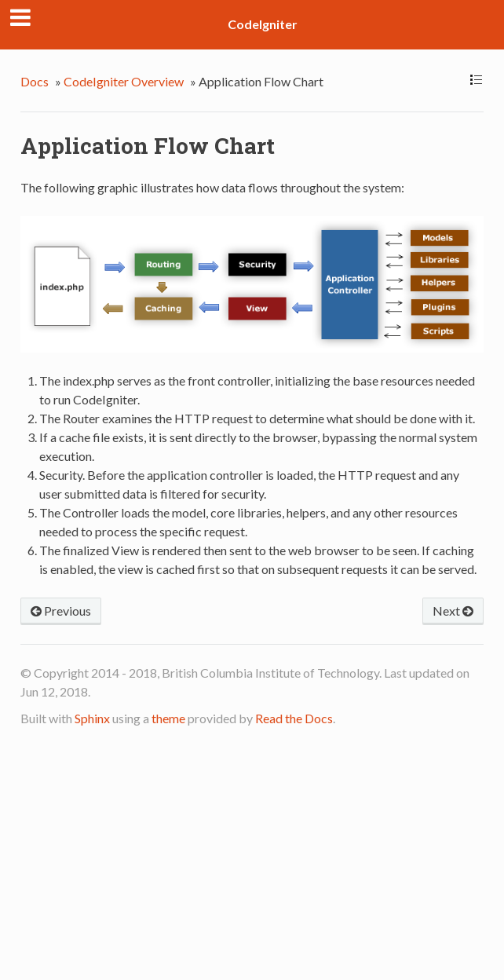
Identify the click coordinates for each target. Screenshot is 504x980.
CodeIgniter (263, 24)
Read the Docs (294, 718)
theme (168, 718)
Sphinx (92, 718)
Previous (61, 611)
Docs (35, 81)
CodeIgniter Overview (124, 81)
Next (453, 611)
